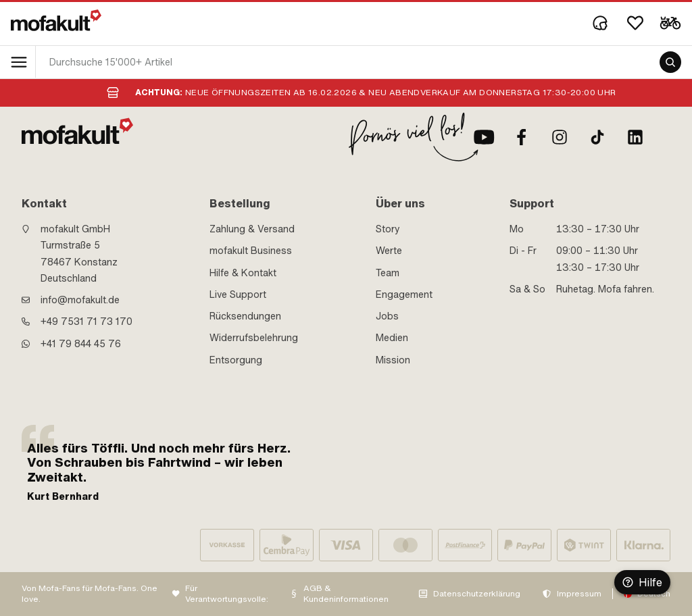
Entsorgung (236, 360)
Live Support (238, 294)
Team (388, 273)
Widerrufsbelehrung (254, 338)
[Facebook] (522, 137)
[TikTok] (597, 137)
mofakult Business (251, 251)
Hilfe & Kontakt (243, 273)
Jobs (387, 316)
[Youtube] (484, 137)
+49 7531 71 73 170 (86, 322)
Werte (389, 251)
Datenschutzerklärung (477, 594)
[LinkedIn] (635, 137)
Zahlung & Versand (252, 229)
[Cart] (670, 23)
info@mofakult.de (80, 300)
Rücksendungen (245, 316)
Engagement (404, 294)
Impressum (579, 594)
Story (388, 229)
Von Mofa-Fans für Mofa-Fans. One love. (90, 594)
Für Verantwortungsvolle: (227, 594)
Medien (392, 338)
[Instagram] (560, 137)
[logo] (56, 20)
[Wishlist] (635, 23)
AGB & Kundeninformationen (346, 594)
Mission (393, 360)
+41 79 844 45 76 (81, 344)
